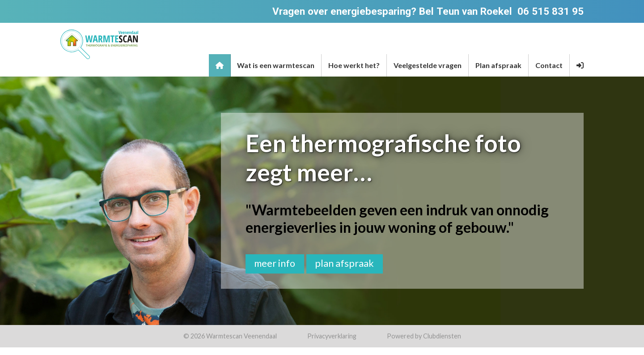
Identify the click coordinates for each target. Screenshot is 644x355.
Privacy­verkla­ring (332, 336)
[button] (580, 65)
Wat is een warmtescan (276, 65)
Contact (549, 65)
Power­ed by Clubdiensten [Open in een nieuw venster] (424, 336)
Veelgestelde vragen (428, 65)
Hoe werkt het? (354, 65)
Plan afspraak (498, 65)
